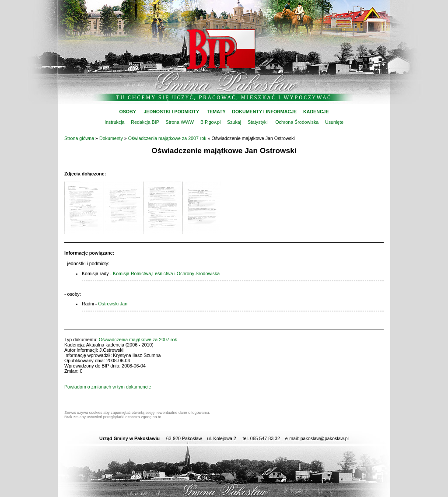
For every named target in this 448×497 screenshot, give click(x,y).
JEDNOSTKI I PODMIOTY (171, 112)
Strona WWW (180, 122)
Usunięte (334, 122)
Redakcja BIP (145, 122)
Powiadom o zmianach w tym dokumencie (108, 387)
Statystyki (258, 122)
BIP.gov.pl (210, 122)
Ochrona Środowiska (297, 122)
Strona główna (79, 138)
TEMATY (216, 112)
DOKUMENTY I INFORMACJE (264, 112)
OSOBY (127, 112)
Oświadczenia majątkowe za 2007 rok (167, 138)
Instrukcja (115, 122)
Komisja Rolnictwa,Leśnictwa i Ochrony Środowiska (166, 273)
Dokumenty (111, 138)
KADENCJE (316, 112)
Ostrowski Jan (113, 304)
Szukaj (234, 122)
